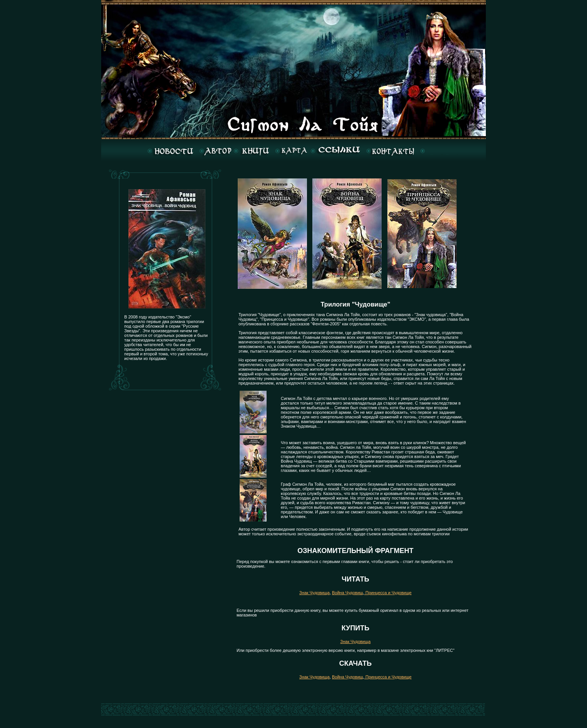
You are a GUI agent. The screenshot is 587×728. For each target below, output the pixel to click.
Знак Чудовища (314, 593)
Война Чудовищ (348, 593)
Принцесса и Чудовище (388, 593)
